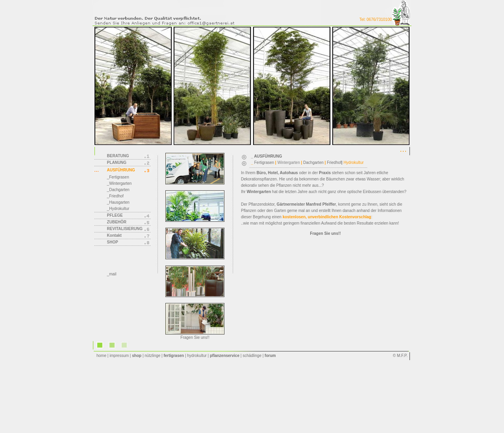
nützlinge (152, 356)
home (101, 356)
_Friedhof (115, 196)
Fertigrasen (264, 163)
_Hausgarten (118, 202)
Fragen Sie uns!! (195, 337)
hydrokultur (197, 356)
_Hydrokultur (118, 209)
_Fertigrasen (118, 177)
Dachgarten (313, 163)
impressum (119, 356)
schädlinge (252, 356)
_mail (112, 274)
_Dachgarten (118, 190)
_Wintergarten (120, 183)
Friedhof (334, 163)
